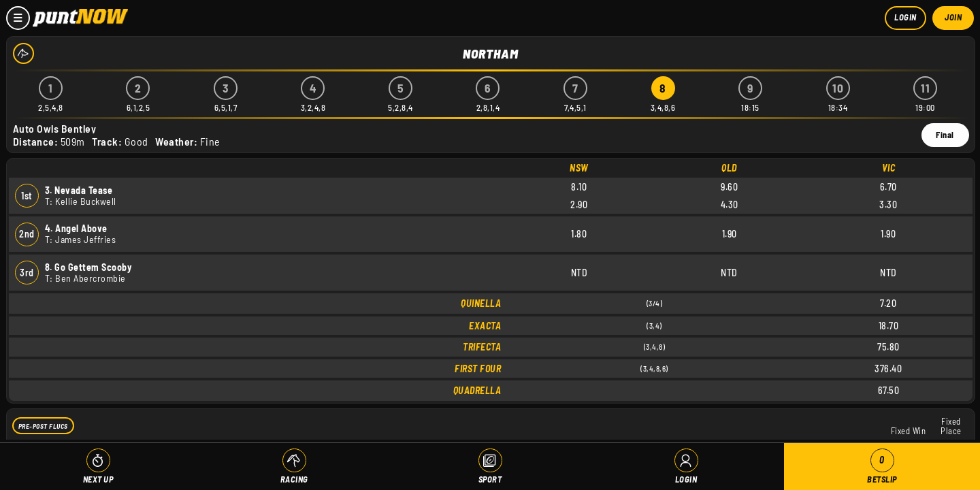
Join (953, 17)
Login (905, 17)
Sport (490, 479)
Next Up (98, 479)
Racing (294, 479)
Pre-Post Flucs (43, 425)
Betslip (882, 467)
